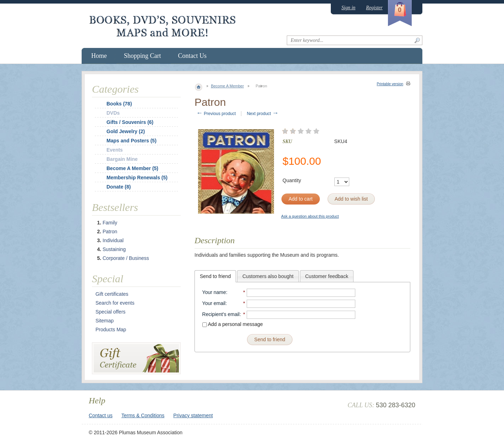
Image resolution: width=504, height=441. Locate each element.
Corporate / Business (126, 258)
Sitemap (105, 321)
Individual (113, 240)
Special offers (111, 312)
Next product (262, 114)
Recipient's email (221, 314)
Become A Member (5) (132, 168)
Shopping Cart (143, 56)
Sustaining (114, 249)
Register (374, 8)
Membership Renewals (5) (137, 178)
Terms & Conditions (143, 415)
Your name (214, 292)
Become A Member (227, 86)
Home (99, 56)
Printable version (390, 84)
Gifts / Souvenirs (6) (130, 122)
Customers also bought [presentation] (268, 276)
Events (115, 150)
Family (110, 223)
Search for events (115, 303)
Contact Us (193, 56)
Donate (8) (119, 187)
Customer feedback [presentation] (327, 276)
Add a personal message (233, 324)
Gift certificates (112, 294)
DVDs (113, 113)
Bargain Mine (122, 159)
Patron (110, 232)
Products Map (111, 330)
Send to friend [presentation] (215, 276)
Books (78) (119, 104)
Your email (214, 303)
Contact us (101, 415)
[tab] (215, 276)
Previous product (216, 114)
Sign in (348, 8)
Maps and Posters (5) (132, 141)
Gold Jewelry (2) (126, 131)
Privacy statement (193, 415)
